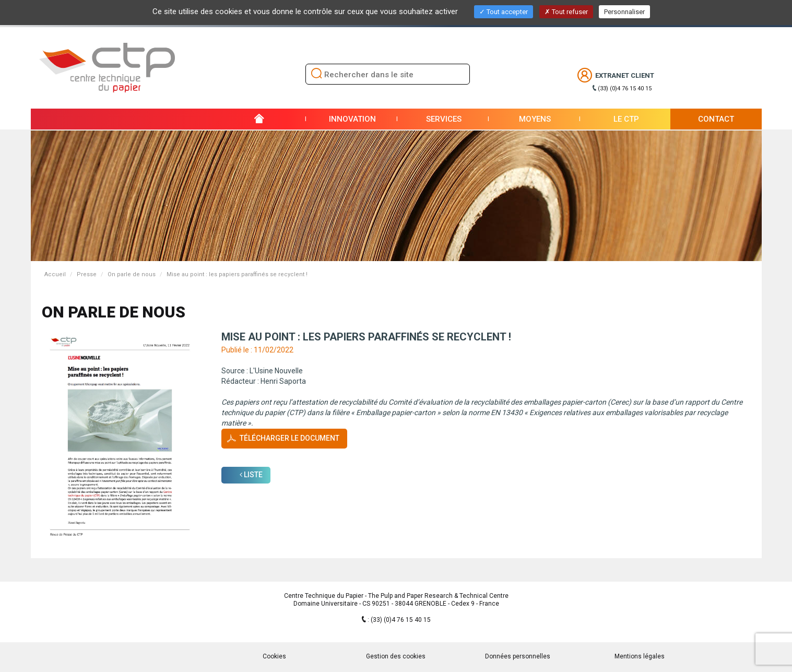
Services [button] (444, 119)
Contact (716, 119)
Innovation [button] (352, 119)
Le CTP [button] (626, 119)
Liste (251, 475)
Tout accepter (504, 12)
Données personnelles (518, 656)
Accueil (55, 274)
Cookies (274, 656)
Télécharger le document (289, 438)
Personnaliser (624, 12)
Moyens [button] (535, 119)
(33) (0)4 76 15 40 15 (625, 89)
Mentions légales (640, 656)
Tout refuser (566, 12)
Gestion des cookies (396, 656)
